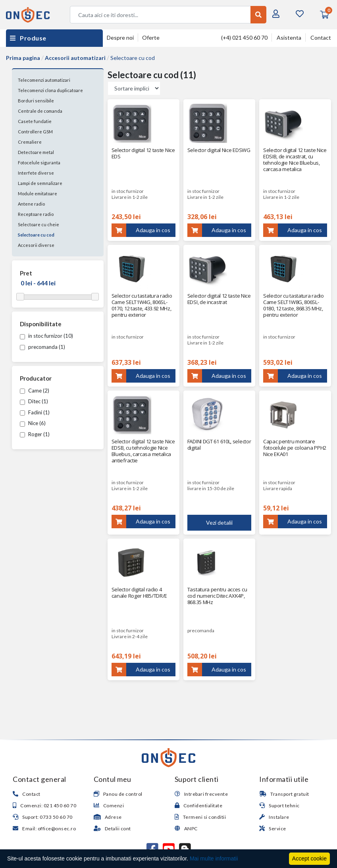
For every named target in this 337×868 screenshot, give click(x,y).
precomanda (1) (42, 347)
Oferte (151, 38)
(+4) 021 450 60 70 (244, 38)
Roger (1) (35, 434)
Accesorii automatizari (75, 58)
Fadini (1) (35, 412)
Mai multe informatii (214, 858)
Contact (321, 38)
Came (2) (35, 391)
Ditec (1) (34, 401)
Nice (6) (33, 423)
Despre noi (120, 38)
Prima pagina (23, 58)
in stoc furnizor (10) (46, 336)
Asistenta (289, 38)
